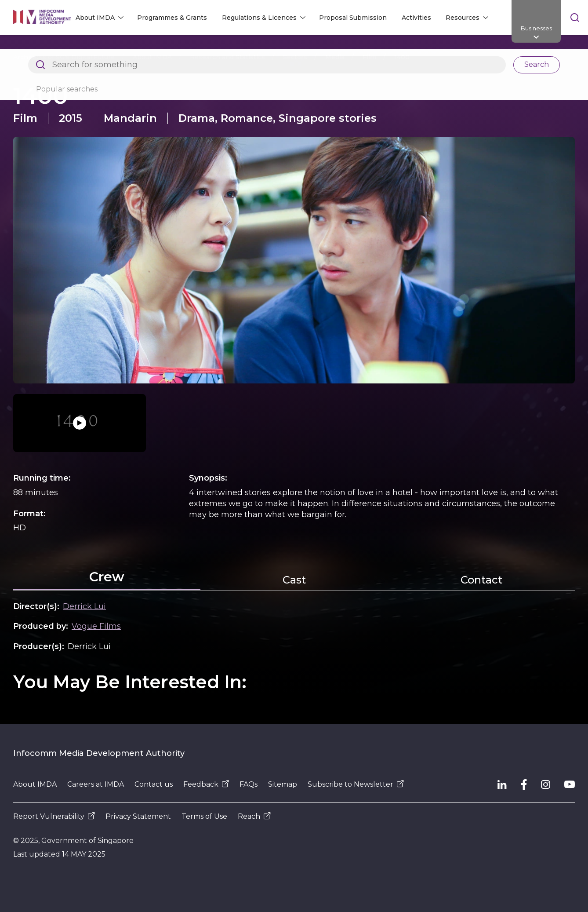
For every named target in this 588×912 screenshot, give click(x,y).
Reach (254, 816)
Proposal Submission (353, 18)
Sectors (295, 57)
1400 (402, 57)
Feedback (206, 784)
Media (335, 57)
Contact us (154, 784)
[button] (294, 260)
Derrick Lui (84, 606)
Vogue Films (96, 626)
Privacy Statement (138, 816)
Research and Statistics (227, 57)
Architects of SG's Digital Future (64, 57)
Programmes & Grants (172, 18)
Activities (416, 18)
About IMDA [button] (95, 18)
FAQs (249, 784)
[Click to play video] (80, 423)
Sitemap (283, 784)
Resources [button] (463, 18)
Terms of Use (204, 816)
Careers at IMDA (96, 784)
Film (369, 57)
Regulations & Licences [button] (259, 18)
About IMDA (152, 57)
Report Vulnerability (54, 816)
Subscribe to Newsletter (356, 784)
